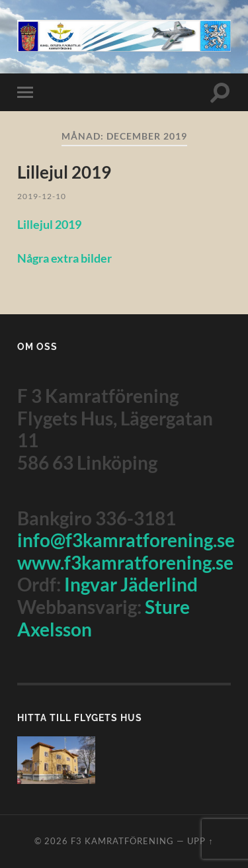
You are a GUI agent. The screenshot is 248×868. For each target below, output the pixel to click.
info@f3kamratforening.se (126, 540)
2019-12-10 (42, 196)
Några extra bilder (64, 258)
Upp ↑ (200, 841)
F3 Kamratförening (122, 841)
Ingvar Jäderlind (131, 584)
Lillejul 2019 (64, 172)
